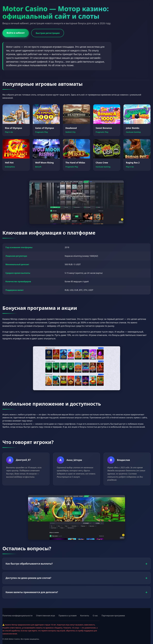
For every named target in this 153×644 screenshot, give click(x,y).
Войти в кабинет (16, 33)
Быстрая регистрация (48, 33)
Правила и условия (68, 616)
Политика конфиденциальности (17, 616)
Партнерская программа (113, 616)
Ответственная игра (45, 616)
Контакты (85, 616)
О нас (95, 616)
